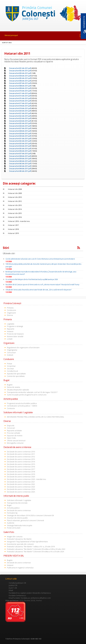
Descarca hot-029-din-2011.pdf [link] (20, 133)
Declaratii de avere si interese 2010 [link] (21, 452)
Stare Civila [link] (11, 438)
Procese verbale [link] (13, 433)
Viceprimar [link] (11, 366)
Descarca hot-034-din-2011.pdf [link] (20, 146)
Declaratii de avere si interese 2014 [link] (21, 462)
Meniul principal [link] (11, 35)
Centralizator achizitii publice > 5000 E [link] (22, 406)
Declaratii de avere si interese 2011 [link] (21, 454)
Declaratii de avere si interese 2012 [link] (21, 457)
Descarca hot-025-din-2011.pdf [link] (20, 123)
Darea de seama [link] (13, 387)
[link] (43, 14)
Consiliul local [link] (12, 371)
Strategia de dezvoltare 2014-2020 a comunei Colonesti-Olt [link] (30, 515)
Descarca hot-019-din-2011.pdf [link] (20, 108)
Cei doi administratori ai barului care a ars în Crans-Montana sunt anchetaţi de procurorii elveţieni (40, 259)
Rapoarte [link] (11, 329)
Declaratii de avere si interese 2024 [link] (21, 489)
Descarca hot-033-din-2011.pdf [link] (20, 143)
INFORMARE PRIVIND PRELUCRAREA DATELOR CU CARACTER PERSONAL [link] (36, 417)
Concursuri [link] (11, 352)
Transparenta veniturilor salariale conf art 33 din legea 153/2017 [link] (32, 392)
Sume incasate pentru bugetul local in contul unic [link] (27, 395)
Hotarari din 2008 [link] (12, 189)
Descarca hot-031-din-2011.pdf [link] (20, 138)
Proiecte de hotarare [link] (15, 334)
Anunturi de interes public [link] (17, 518)
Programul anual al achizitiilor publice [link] (22, 403)
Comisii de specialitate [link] (16, 376)
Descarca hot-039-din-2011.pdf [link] (20, 158)
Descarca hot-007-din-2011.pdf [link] (20, 83)
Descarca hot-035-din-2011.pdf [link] (20, 148)
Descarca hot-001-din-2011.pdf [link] (20, 68)
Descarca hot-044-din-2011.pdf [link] (20, 168)
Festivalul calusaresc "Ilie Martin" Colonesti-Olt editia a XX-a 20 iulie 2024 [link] (35, 552)
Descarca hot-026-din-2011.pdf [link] (20, 126)
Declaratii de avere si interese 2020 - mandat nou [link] (26, 479)
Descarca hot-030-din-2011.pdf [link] (20, 136)
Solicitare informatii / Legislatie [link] (19, 500)
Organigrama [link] (12, 350)
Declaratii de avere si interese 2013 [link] (21, 459)
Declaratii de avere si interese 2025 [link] (21, 492)
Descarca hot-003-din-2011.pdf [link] (20, 73)
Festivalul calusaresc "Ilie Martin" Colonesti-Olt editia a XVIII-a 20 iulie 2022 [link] (36, 549)
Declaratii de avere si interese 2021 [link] (21, 482)
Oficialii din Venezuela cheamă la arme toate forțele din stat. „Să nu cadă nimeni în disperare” (39, 290)
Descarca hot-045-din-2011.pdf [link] (20, 171)
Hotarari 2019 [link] (11, 233)
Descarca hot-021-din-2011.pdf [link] (20, 113)
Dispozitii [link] (11, 426)
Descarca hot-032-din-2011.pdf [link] (20, 141)
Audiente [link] (11, 523)
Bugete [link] (10, 385)
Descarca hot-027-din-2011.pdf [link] (20, 128)
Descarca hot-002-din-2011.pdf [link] (20, 71)
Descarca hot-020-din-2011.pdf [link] (20, 111)
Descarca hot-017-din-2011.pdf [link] (20, 103)
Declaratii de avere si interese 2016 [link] (21, 467)
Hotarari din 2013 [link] (12, 205)
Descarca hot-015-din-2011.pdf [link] (20, 98)
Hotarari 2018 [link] (11, 229)
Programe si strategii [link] (15, 326)
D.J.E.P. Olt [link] (13, 588)
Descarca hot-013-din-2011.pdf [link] (20, 96)
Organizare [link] (11, 313)
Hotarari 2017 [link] (11, 225)
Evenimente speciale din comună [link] (20, 544)
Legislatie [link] (11, 324)
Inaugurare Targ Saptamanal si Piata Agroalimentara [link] (27, 542)
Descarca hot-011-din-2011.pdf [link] (20, 93)
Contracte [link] (11, 408)
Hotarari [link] (10, 331)
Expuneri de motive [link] (15, 436)
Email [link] (11, 590)
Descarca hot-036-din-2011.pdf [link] (20, 151)
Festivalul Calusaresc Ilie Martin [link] (19, 539)
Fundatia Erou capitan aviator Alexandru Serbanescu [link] (30, 593)
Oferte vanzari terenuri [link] (16, 441)
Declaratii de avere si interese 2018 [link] (21, 472)
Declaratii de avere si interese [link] (19, 510)
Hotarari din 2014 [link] (12, 209)
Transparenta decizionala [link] (17, 503)
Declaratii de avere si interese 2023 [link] (21, 487)
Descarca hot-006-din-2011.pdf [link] (20, 81)
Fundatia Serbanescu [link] (17, 595)
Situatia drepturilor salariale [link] (18, 390)
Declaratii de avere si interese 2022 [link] (21, 484)
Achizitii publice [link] (13, 508)
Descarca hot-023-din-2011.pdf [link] (20, 118)
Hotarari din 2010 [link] (12, 197)
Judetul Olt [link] (13, 585)
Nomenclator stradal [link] (15, 336)
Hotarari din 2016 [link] (12, 217)
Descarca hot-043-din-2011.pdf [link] (20, 166)
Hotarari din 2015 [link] (12, 213)
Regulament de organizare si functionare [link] (23, 347)
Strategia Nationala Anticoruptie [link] (20, 525)
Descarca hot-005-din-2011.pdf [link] (20, 78)
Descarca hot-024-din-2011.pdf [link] (20, 121)
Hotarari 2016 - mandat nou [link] (16, 221)
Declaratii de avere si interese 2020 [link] (21, 477)
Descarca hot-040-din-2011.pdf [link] (20, 161)
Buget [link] (9, 505)
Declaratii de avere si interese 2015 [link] (21, 464)
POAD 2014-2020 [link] (14, 528)
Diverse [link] (10, 315)
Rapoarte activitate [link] (14, 431)
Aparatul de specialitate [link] (16, 374)
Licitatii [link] (10, 339)
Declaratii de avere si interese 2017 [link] (21, 469)
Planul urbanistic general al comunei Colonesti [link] (25, 520)
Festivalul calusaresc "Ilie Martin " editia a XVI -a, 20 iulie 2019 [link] (31, 547)
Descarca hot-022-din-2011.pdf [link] (20, 116)
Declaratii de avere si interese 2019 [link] (21, 474)
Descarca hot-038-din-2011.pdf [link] (20, 156)
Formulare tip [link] (12, 513)
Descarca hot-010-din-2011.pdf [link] (20, 91)
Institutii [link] (10, 355)
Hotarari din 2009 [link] (12, 193)
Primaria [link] (10, 308)
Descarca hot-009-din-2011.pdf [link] (20, 88)
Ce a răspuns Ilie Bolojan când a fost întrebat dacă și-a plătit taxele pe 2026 (32, 279)
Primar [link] (10, 364)
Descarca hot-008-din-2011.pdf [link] (20, 86)
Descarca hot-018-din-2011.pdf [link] (20, 106)
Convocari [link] (11, 428)
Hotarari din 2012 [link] (12, 201)
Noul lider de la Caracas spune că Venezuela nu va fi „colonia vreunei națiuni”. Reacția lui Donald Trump (42, 284)
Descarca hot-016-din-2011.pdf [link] (20, 101)
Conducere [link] (11, 310)
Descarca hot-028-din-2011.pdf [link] (20, 131)
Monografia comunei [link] (15, 443)
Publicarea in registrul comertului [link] (20, 568)
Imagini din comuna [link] (15, 537)
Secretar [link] (10, 369)
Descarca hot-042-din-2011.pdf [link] (20, 163)
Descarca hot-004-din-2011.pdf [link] (20, 76)
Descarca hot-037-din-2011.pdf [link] (20, 153)
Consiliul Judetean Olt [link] (17, 583)
